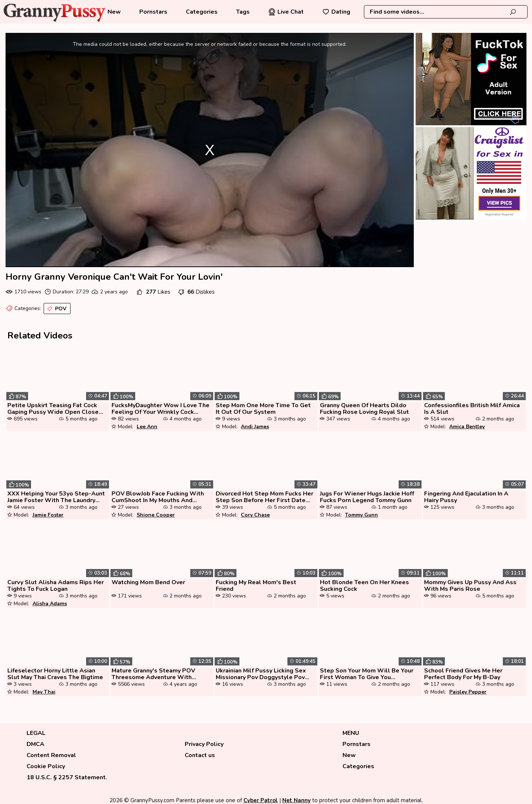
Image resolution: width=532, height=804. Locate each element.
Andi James (255, 427)
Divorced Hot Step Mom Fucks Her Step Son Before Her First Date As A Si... (265, 497)
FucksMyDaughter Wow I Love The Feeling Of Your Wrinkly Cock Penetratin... (161, 409)
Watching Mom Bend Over (148, 582)
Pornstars (153, 12)
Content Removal (51, 755)
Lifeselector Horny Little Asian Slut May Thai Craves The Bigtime (55, 674)
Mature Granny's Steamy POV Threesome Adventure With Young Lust (153, 674)
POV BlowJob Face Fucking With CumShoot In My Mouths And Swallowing (158, 497)
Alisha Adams (50, 604)
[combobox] (446, 12)
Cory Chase (255, 515)
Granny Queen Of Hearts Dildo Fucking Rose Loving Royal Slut (364, 409)
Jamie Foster (48, 515)
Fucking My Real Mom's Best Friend (256, 586)
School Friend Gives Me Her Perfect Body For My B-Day (463, 674)
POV (56, 309)
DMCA (35, 744)
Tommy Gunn (362, 515)
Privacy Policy (204, 744)
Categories (202, 12)
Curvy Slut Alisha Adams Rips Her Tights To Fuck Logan (56, 586)
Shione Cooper (156, 515)
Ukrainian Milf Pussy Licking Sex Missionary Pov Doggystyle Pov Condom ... (261, 674)
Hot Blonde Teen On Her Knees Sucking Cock (364, 586)
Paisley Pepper (468, 692)
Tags (243, 12)
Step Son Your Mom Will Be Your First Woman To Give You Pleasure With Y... (367, 674)
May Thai (44, 692)
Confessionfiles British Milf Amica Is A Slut (472, 409)
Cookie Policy (46, 766)
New (114, 12)
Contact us (200, 755)
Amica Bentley (467, 427)
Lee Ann (147, 427)
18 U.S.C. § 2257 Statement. (67, 777)
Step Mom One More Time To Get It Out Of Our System (263, 409)
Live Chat (286, 12)
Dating (336, 12)
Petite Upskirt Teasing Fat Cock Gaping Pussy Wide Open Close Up (53, 409)
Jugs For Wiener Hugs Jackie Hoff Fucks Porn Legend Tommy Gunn (367, 497)
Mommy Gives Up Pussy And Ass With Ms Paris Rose (470, 586)
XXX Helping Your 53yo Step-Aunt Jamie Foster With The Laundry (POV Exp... (56, 497)
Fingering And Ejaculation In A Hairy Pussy (466, 497)
